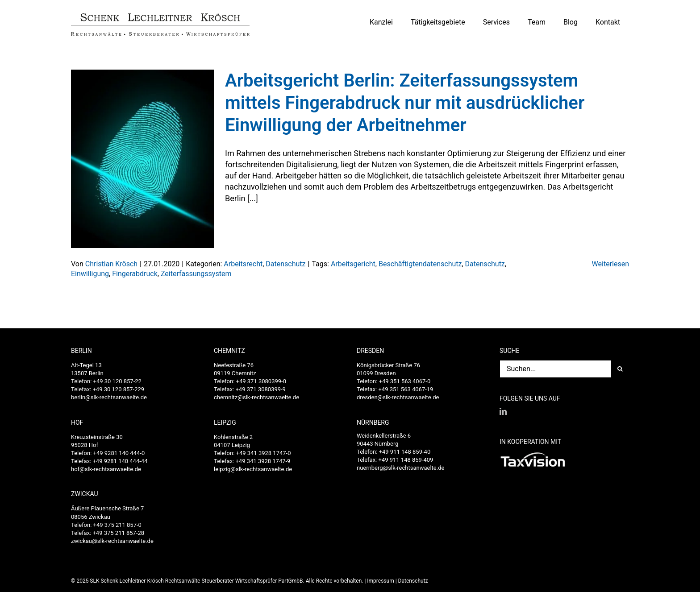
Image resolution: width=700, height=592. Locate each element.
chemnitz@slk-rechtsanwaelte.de (256, 397)
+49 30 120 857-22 (117, 381)
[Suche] (620, 369)
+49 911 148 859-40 (405, 452)
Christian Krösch (111, 264)
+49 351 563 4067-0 (405, 381)
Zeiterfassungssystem (196, 274)
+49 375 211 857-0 (117, 525)
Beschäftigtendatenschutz (420, 264)
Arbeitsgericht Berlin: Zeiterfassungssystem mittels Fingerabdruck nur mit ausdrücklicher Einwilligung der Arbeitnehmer (405, 103)
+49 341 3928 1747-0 (264, 453)
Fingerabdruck (135, 274)
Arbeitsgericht (353, 264)
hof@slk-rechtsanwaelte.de (106, 469)
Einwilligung (90, 274)
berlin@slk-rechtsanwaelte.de (109, 397)
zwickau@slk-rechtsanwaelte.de (112, 541)
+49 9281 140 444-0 (119, 453)
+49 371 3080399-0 (261, 381)
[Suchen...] (555, 369)
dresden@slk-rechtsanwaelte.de (398, 397)
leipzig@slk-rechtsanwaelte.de (253, 469)
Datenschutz (285, 264)
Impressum (380, 581)
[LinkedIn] (503, 411)
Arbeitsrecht (243, 264)
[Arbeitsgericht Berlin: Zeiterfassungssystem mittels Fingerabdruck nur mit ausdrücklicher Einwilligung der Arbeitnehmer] (142, 159)
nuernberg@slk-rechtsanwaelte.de (400, 468)
